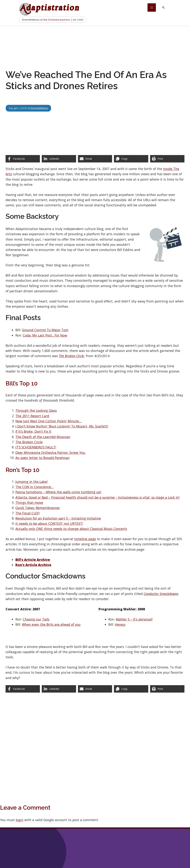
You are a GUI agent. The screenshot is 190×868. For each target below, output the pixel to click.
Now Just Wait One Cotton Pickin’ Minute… (49, 421)
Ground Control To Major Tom (45, 330)
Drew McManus (40, 108)
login (20, 820)
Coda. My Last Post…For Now (45, 335)
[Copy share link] (131, 159)
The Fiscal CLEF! (27, 513)
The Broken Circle (29, 442)
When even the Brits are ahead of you (51, 624)
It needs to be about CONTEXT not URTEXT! (49, 523)
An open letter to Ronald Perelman (42, 458)
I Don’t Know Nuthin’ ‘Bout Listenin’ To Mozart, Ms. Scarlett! (62, 426)
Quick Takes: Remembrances (38, 508)
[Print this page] (167, 159)
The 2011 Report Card (32, 416)
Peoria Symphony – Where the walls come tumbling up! (58, 492)
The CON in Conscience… (35, 487)
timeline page (85, 539)
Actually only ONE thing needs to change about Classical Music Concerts (71, 529)
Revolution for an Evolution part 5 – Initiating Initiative (58, 518)
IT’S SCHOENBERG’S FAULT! (36, 447)
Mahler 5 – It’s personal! (134, 619)
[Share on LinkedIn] (59, 159)
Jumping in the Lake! (31, 482)
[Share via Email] (95, 159)
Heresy (120, 624)
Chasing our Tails (36, 619)
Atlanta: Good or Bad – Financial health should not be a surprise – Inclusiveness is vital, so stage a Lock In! (97, 497)
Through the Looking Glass (36, 410)
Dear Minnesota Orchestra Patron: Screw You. (51, 453)
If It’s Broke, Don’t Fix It (33, 431)
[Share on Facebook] (23, 159)
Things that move (29, 503)
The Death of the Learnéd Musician (43, 437)
